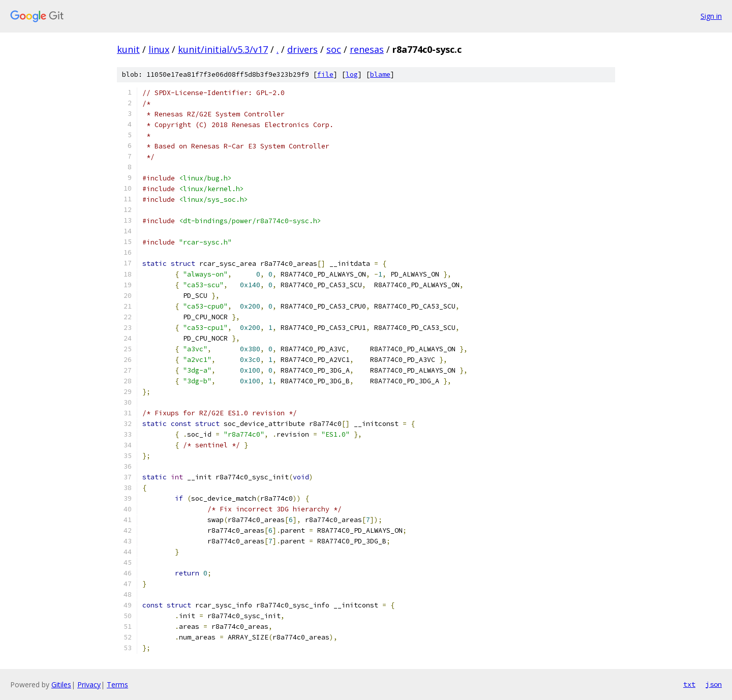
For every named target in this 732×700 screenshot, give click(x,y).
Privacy (89, 684)
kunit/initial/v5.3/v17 (223, 49)
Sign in (711, 16)
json (714, 684)
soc (334, 49)
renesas (367, 49)
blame (380, 74)
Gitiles (61, 684)
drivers (302, 49)
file (325, 74)
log (352, 74)
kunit (128, 49)
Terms (117, 684)
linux (159, 49)
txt (689, 684)
